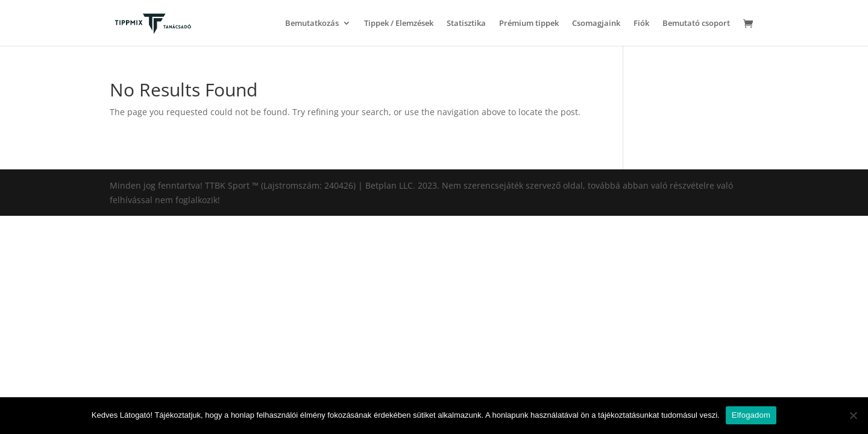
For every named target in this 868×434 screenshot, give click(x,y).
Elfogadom (751, 415)
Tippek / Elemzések (399, 24)
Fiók (641, 24)
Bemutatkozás (312, 24)
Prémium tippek (529, 24)
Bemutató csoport (696, 24)
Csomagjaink (596, 24)
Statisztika (466, 24)
